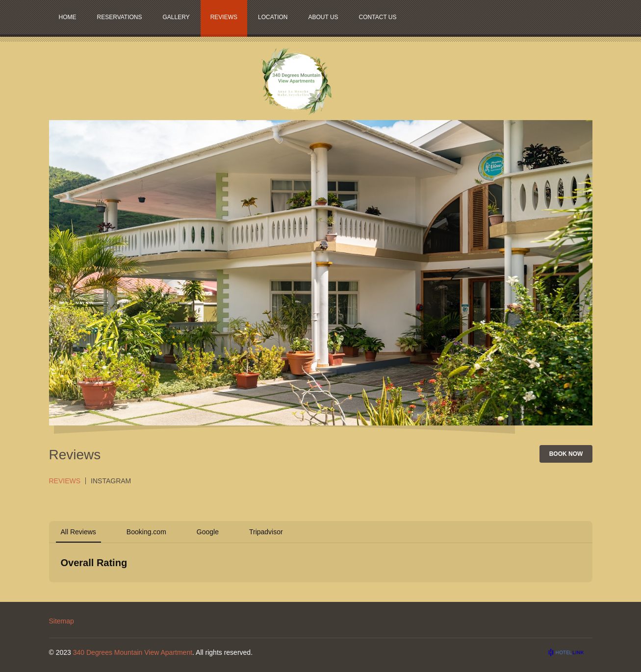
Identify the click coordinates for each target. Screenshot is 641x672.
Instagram (111, 481)
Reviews (65, 481)
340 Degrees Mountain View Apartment (133, 652)
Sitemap (62, 621)
